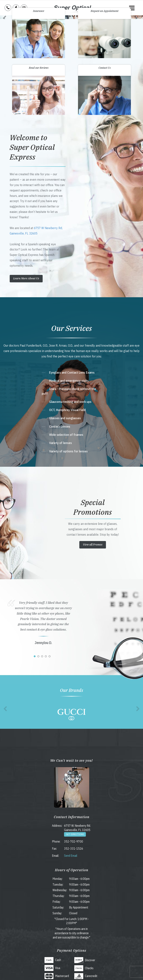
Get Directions (75, 834)
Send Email (71, 856)
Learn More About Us (26, 278)
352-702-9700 (74, 841)
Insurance (39, 11)
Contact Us (105, 68)
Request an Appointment (105, 11)
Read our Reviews (39, 68)
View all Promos (93, 544)
